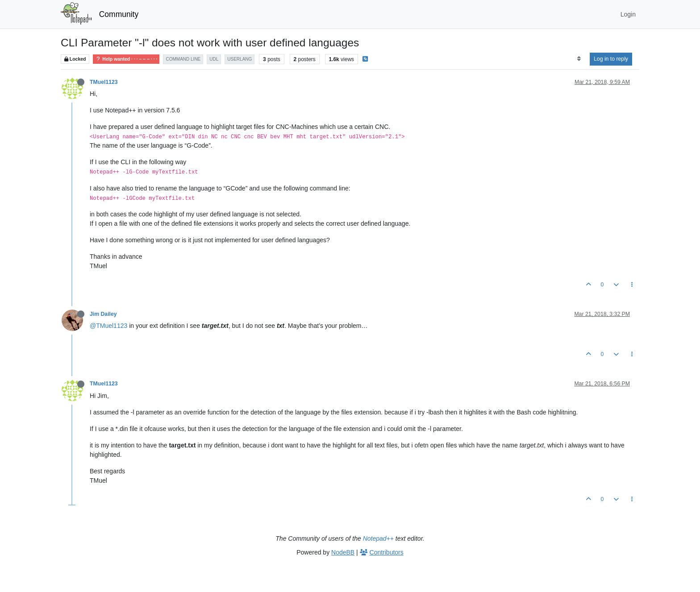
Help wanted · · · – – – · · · (126, 59)
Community (119, 14)
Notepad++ (378, 538)
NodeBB (343, 552)
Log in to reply (611, 59)
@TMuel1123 (108, 326)
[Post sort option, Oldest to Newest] (579, 59)
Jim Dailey (103, 314)
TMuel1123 (104, 82)
